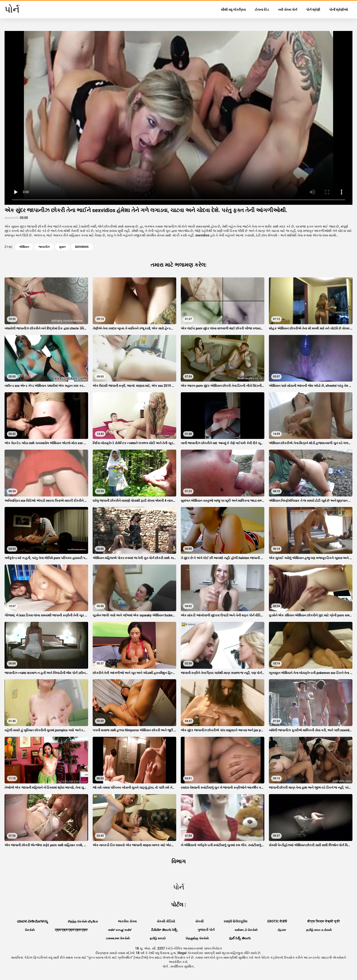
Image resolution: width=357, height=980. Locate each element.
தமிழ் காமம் (158, 938)
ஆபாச (282, 930)
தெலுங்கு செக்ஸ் (197, 938)
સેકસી (200, 921)
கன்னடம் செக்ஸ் (246, 930)
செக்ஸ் (30, 930)
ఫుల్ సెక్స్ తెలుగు (240, 938)
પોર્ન (166, 966)
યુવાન (62, 247)
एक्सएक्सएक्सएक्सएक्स (71, 930)
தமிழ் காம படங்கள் (319, 930)
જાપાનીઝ (44, 247)
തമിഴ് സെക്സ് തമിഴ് (120, 930)
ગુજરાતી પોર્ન (206, 930)
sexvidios (82, 247)
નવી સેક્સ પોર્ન (288, 10)
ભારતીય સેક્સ (127, 921)
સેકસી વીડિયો (166, 921)
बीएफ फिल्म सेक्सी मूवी (324, 921)
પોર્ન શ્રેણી (313, 10)
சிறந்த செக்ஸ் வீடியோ (83, 921)
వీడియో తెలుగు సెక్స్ (164, 930)
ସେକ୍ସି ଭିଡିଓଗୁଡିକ (236, 921)
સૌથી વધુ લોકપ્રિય (233, 10)
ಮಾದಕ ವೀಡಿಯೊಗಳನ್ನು (32, 921)
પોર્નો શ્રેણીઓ (339, 10)
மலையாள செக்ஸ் (118, 938)
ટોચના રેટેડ (262, 10)
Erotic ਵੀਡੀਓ (277, 921)
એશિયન (24, 247)
